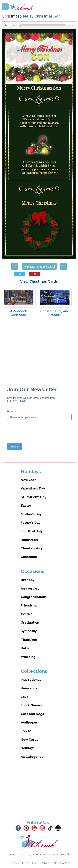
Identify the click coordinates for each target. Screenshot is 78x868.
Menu (5, 7)
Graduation (30, 623)
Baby (25, 648)
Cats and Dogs (32, 714)
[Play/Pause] (6, 25)
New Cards (30, 740)
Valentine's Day (33, 488)
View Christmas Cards (39, 281)
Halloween (29, 540)
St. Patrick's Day (34, 497)
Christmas (29, 557)
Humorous (29, 688)
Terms (25, 863)
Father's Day (31, 523)
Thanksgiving (31, 548)
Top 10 (26, 731)
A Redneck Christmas (19, 313)
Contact (65, 863)
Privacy (15, 863)
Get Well (28, 614)
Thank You (29, 640)
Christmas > (12, 16)
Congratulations (34, 597)
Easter (26, 506)
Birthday (28, 580)
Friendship (29, 605)
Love (25, 697)
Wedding (28, 657)
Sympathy (29, 631)
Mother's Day (31, 514)
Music (46, 863)
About (36, 863)
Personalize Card (40, 266)
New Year (28, 480)
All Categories (32, 757)
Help (55, 863)
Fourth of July (32, 531)
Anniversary (30, 588)
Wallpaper (29, 722)
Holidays (28, 748)
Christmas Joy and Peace (55, 313)
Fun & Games (31, 705)
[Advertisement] (39, 350)
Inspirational (31, 680)
